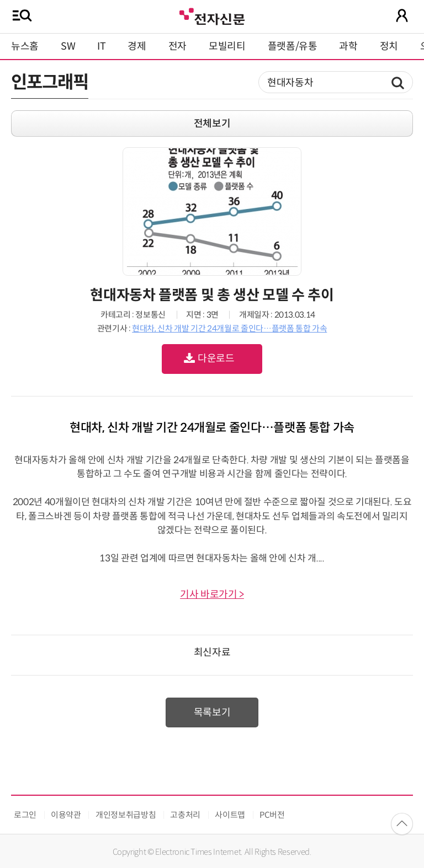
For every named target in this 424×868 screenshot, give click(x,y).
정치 (389, 46)
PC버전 (272, 815)
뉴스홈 (25, 46)
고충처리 (185, 815)
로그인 (25, 815)
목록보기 (212, 712)
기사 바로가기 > (212, 594)
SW (68, 46)
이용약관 (66, 815)
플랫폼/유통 (293, 46)
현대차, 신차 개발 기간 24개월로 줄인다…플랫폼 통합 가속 (229, 328)
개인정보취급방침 (126, 815)
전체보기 (212, 124)
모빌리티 (227, 46)
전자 (177, 46)
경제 (137, 46)
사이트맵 (230, 815)
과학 (348, 46)
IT (101, 46)
